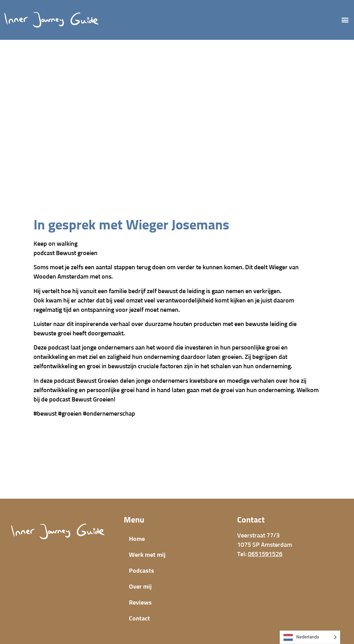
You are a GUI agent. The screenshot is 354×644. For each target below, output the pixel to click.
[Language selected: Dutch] (310, 637)
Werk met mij (147, 555)
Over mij (140, 587)
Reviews (140, 603)
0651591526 (265, 554)
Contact (139, 619)
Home (137, 539)
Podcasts (142, 571)
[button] (345, 20)
